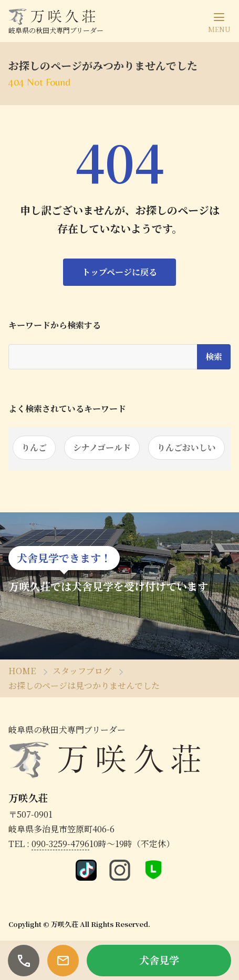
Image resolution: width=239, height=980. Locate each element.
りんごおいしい (186, 447)
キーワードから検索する (55, 325)
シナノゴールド (102, 447)
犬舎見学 (159, 960)
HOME (22, 671)
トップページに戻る (119, 272)
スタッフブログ (82, 671)
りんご (34, 447)
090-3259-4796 (60, 844)
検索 (214, 357)
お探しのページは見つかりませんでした (84, 685)
